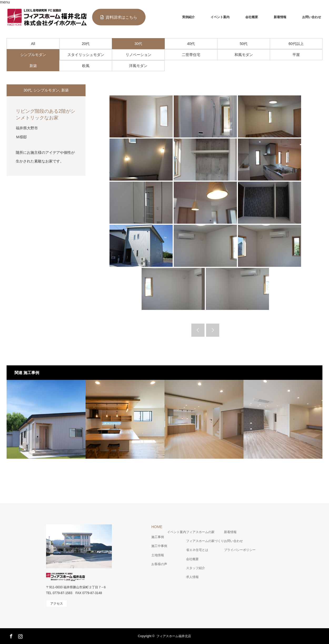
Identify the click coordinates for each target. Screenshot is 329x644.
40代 (191, 44)
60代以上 (296, 44)
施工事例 (158, 537)
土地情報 (158, 555)
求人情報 (192, 577)
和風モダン (244, 55)
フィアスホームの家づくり (205, 541)
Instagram (20, 635)
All (33, 44)
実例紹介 (188, 17)
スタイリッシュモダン (86, 55)
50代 (244, 44)
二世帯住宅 (191, 55)
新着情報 (280, 17)
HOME (157, 527)
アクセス (57, 604)
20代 (86, 44)
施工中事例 (159, 546)
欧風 (86, 66)
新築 (33, 66)
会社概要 (252, 17)
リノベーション (138, 55)
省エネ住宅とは (197, 550)
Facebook (11, 635)
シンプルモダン (33, 55)
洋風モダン (138, 66)
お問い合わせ (312, 17)
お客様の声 (159, 564)
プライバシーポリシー (240, 550)
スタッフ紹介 (196, 568)
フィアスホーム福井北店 (174, 636)
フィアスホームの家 (200, 532)
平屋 (296, 55)
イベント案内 (220, 17)
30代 (138, 44)
